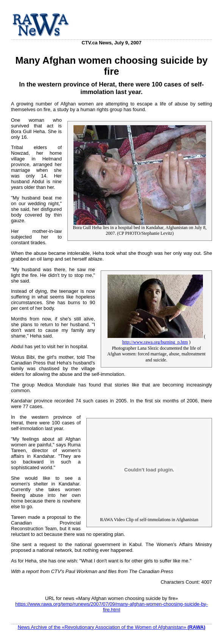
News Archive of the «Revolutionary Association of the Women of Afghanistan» (112, 627)
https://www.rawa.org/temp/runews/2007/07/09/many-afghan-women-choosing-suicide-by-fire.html (111, 607)
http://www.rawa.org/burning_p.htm (155, 342)
